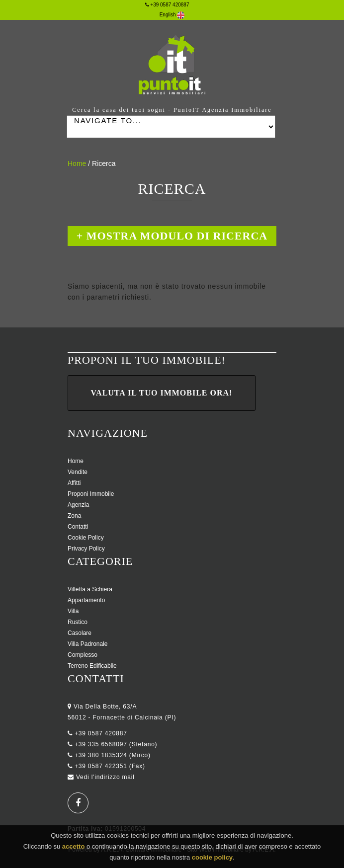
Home (77, 163)
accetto (74, 848)
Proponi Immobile (91, 494)
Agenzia (78, 505)
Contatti (78, 527)
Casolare (80, 633)
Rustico (78, 622)
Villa (73, 611)
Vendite (78, 472)
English (172, 15)
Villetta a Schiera (90, 589)
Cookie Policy (86, 538)
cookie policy (212, 859)
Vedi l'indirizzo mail (105, 777)
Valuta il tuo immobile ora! (162, 393)
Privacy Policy (86, 549)
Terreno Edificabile (92, 666)
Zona (74, 516)
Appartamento (86, 600)
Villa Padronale (88, 644)
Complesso (83, 655)
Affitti (74, 483)
